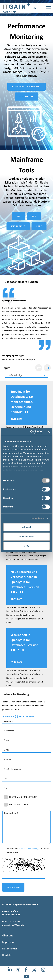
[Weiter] (47, 368)
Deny (26, 546)
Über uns (8, 935)
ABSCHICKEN (13, 887)
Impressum (9, 942)
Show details (38, 518)
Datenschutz (10, 948)
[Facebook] (26, 970)
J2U (19, 216)
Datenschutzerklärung (29, 848)
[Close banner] (49, 432)
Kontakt (7, 955)
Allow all (26, 527)
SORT (39, 226)
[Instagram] (43, 970)
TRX (34, 216)
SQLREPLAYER (26, 97)
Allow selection (26, 537)
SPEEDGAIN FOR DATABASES (26, 87)
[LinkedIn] (10, 970)
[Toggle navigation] (48, 8)
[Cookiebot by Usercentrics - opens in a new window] (32, 432)
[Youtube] (26, 977)
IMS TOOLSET (18, 226)
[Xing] (18, 970)
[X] (34, 970)
